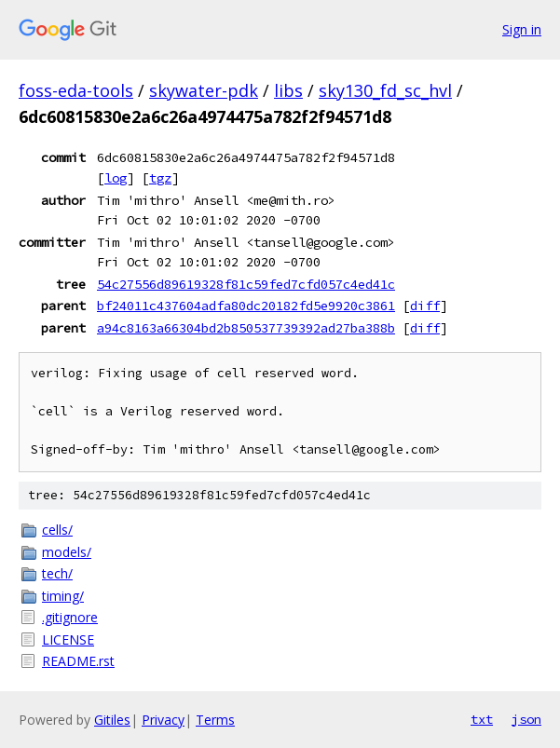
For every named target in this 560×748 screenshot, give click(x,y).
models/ (67, 552)
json (526, 719)
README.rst (78, 661)
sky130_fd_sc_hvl (385, 90)
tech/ (57, 573)
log (116, 178)
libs (288, 90)
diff (425, 306)
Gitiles (112, 720)
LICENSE (68, 639)
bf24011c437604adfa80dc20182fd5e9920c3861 (246, 306)
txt (482, 719)
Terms (215, 720)
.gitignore (70, 617)
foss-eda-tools (76, 90)
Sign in (522, 29)
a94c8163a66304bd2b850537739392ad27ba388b (246, 328)
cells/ (57, 530)
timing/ (63, 596)
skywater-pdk (204, 90)
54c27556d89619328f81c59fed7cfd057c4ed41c (246, 284)
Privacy (163, 720)
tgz (160, 178)
